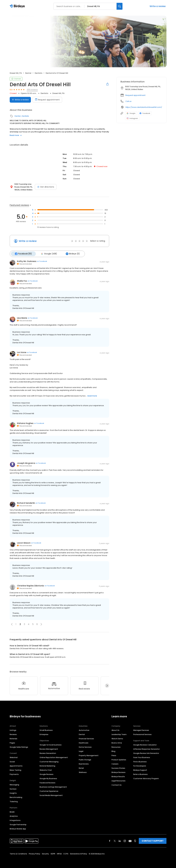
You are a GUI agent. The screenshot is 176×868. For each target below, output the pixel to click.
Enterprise (44, 734)
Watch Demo (117, 738)
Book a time (117, 742)
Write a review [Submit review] (20, 100)
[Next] (107, 685)
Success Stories (118, 768)
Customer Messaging (49, 761)
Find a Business (140, 761)
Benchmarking (16, 797)
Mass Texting (15, 770)
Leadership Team (119, 734)
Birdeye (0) (71, 254)
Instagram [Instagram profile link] (132, 118)
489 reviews (32, 89)
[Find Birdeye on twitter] (115, 840)
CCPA (66, 853)
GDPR (53, 853)
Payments (14, 774)
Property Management (89, 755)
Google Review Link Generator (146, 753)
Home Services (85, 746)
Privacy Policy (34, 853)
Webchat (14, 757)
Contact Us (117, 784)
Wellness (83, 772)
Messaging (14, 784)
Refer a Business (140, 774)
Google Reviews (46, 774)
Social (12, 761)
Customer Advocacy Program (146, 778)
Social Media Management (51, 795)
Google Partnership (18, 824)
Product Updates (119, 759)
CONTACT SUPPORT (153, 840)
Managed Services (141, 730)
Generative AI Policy (79, 853)
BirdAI (12, 811)
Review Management (49, 748)
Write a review (158, 6)
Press (114, 755)
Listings (13, 730)
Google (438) (48, 254)
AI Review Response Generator (147, 748)
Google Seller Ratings (19, 746)
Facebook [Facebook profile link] (145, 113)
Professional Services (142, 734)
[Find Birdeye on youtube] (130, 840)
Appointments (16, 765)
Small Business (46, 730)
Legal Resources (118, 780)
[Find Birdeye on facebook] (110, 840)
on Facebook (42, 261)
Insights (13, 793)
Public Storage (85, 759)
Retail (81, 768)
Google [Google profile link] (131, 113)
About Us (115, 730)
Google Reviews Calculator (145, 744)
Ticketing (14, 801)
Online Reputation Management (54, 757)
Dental (28, 73)
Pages (12, 742)
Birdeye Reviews (118, 772)
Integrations (15, 820)
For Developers (140, 765)
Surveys (13, 788)
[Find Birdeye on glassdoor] (135, 840)
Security (45, 853)
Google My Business (48, 778)
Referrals (13, 738)
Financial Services (86, 738)
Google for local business (51, 744)
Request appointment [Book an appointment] (47, 100)
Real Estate (84, 763)
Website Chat (46, 770)
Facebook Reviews (47, 782)
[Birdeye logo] (18, 6)
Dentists (38, 73)
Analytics (14, 816)
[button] (12, 624)
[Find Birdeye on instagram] (125, 840)
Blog (113, 751)
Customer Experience (49, 791)
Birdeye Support (140, 770)
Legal (81, 751)
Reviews (13, 734)
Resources (116, 746)
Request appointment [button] (135, 95)
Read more (16, 135)
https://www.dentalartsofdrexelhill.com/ (144, 107)
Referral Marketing (47, 765)
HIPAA (59, 853)
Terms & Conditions (18, 853)
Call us (128, 101)
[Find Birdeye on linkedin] (120, 840)
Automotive (84, 730)
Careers (115, 763)
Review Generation (48, 753)
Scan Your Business (142, 757)
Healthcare (84, 742)
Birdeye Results (118, 776)
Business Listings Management (53, 786)
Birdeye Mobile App (18, 828)
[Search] (120, 6)
